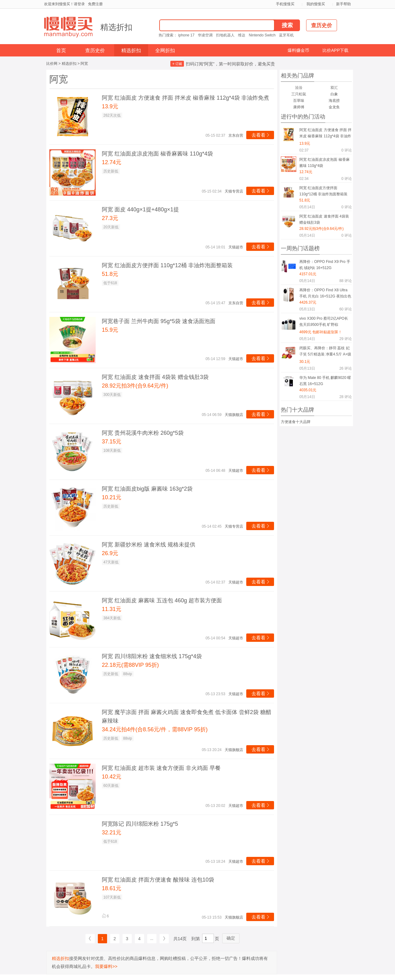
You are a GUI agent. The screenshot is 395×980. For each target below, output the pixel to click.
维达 (242, 35)
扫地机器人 (225, 35)
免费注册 (95, 4)
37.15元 (112, 442)
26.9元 (110, 553)
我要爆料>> (106, 966)
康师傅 (299, 107)
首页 (61, 50)
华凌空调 (205, 35)
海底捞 (334, 101)
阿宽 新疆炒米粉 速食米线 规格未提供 (149, 545)
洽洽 (299, 88)
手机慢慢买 (285, 4)
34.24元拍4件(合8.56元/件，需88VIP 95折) (155, 729)
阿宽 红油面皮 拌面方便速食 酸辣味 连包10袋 (158, 880)
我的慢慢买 (316, 4)
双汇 (334, 88)
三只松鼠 (299, 94)
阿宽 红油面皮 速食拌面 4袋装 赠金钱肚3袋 (155, 377)
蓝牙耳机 (286, 35)
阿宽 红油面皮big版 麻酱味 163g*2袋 (147, 489)
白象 (334, 94)
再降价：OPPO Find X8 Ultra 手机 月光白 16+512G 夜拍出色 (325, 293)
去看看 (261, 135)
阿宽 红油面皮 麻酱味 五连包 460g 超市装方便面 (162, 600)
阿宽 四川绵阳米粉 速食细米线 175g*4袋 (152, 656)
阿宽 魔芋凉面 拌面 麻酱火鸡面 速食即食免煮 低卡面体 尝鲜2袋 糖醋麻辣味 (187, 716)
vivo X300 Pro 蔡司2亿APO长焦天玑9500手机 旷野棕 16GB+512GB (324, 323)
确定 (231, 938)
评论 (347, 150)
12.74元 (112, 162)
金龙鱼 (334, 107)
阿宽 (84, 64)
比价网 (52, 64)
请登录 (79, 4)
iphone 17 (186, 35)
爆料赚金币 (298, 50)
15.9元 (110, 330)
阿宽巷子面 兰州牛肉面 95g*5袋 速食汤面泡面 (159, 321)
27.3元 (110, 218)
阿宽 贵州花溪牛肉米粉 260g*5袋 (143, 433)
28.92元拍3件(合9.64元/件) (135, 386)
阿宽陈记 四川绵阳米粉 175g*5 (140, 824)
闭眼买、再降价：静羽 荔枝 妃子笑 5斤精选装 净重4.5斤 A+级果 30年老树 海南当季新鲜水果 (325, 352)
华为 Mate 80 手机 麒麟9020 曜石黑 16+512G (325, 381)
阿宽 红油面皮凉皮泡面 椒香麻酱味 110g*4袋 (157, 154)
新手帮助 (343, 4)
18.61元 (112, 888)
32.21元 (112, 833)
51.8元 (110, 274)
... (152, 939)
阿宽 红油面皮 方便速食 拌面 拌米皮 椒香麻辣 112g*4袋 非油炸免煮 (185, 98)
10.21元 (112, 497)
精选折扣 (116, 27)
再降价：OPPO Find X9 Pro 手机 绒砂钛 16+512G (325, 265)
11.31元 (112, 609)
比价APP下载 (335, 50)
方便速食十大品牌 (296, 422)
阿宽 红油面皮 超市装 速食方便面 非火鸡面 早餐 (161, 768)
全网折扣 (165, 50)
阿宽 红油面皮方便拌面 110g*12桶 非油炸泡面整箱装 (167, 265)
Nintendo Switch (262, 35)
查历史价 (95, 50)
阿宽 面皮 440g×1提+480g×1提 (140, 210)
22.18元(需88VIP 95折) (130, 665)
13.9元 (110, 106)
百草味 (299, 101)
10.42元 (112, 777)
